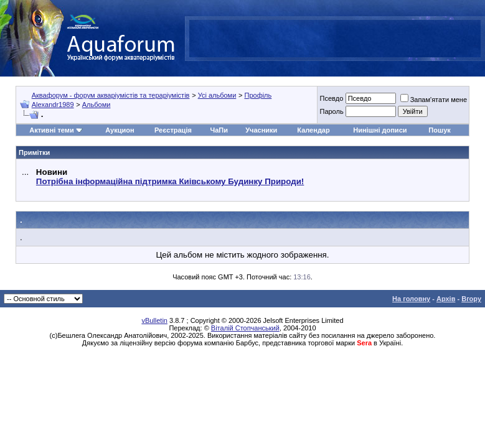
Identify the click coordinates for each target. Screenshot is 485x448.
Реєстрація (173, 130)
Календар (313, 130)
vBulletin (154, 320)
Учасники (261, 130)
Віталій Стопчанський (245, 328)
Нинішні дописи (380, 130)
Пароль (331, 111)
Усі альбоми (217, 95)
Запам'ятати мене (434, 100)
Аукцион (120, 130)
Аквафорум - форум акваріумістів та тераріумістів (111, 95)
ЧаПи (219, 130)
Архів (446, 299)
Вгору (471, 299)
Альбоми (97, 105)
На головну (411, 299)
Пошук (439, 130)
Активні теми (51, 130)
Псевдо (331, 98)
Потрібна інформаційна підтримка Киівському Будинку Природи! (170, 181)
